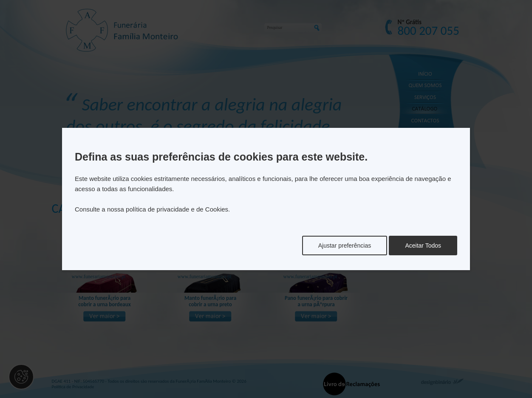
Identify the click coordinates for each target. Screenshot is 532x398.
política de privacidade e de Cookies (177, 209)
